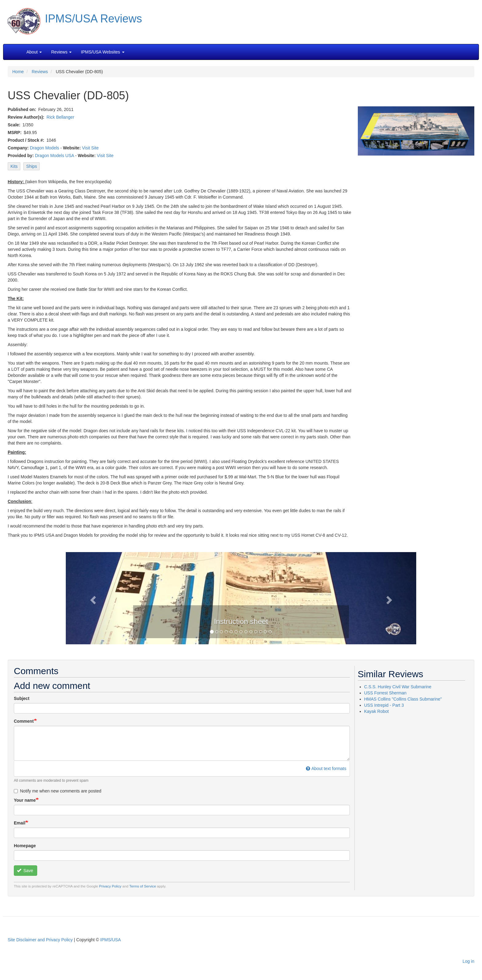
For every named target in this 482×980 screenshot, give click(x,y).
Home (18, 72)
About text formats (326, 769)
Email (20, 823)
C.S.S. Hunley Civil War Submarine (398, 687)
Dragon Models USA (55, 156)
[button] (241, 598)
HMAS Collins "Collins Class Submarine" (403, 699)
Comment (24, 721)
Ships (32, 166)
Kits (14, 166)
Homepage (25, 846)
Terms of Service (143, 886)
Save (25, 871)
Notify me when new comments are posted (58, 791)
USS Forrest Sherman (385, 693)
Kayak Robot (377, 711)
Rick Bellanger (60, 117)
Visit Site (90, 148)
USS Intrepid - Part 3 (384, 705)
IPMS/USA (111, 940)
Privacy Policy (110, 886)
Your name (25, 800)
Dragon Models (44, 148)
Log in (468, 961)
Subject (22, 698)
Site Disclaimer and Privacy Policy (40, 940)
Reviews (40, 72)
